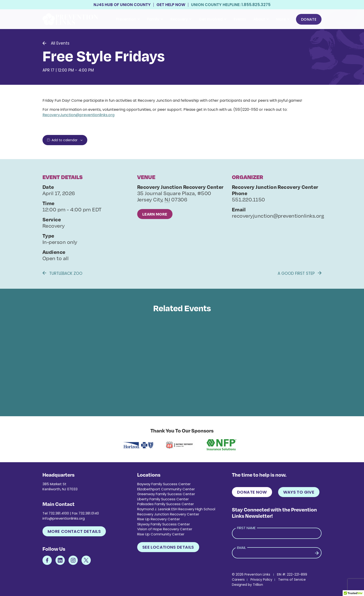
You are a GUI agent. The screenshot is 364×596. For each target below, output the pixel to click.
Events (240, 19)
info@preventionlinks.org (64, 518)
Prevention (128, 19)
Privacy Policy (261, 580)
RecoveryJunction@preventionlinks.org (78, 115)
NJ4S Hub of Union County (122, 5)
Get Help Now (171, 5)
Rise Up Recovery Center (159, 519)
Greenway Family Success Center (166, 494)
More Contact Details (74, 531)
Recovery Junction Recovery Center (168, 514)
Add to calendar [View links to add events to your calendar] (65, 140)
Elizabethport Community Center (166, 489)
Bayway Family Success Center (164, 484)
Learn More (155, 214)
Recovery (181, 19)
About (261, 19)
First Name (246, 528)
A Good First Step (300, 273)
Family (155, 19)
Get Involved (213, 19)
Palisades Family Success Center (166, 504)
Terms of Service (292, 580)
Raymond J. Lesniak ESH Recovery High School (176, 509)
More (283, 19)
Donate (309, 19)
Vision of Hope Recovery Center (165, 529)
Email (241, 548)
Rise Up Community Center (161, 534)
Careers (238, 580)
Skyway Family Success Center (164, 524)
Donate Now (252, 492)
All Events (60, 43)
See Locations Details (168, 547)
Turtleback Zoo (62, 273)
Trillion (258, 585)
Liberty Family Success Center (163, 499)
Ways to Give (299, 492)
